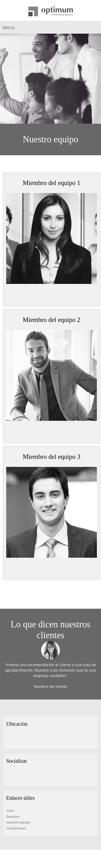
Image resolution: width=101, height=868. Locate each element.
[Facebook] (10, 776)
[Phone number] (48, 295)
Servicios (13, 816)
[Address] (10, 739)
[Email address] (56, 295)
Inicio (10, 811)
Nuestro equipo (18, 822)
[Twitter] (18, 776)
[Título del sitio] (51, 12)
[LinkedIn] (26, 776)
